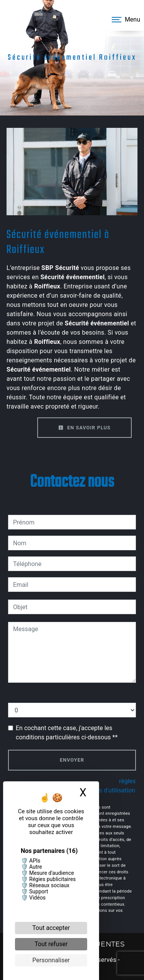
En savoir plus (84, 428)
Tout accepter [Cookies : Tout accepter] (51, 928)
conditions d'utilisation (104, 790)
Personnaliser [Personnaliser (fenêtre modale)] (51, 960)
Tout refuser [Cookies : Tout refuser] (51, 944)
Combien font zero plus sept (46, 695)
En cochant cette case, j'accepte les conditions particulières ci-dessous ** (67, 733)
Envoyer (72, 760)
